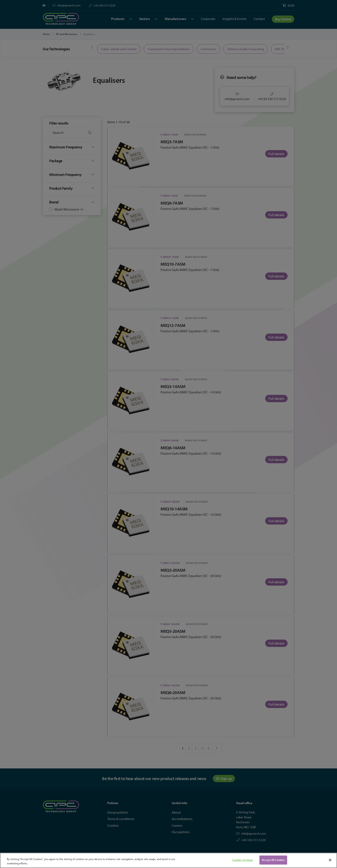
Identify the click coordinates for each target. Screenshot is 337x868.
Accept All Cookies (273, 860)
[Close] (330, 860)
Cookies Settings (243, 860)
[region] (168, 860)
